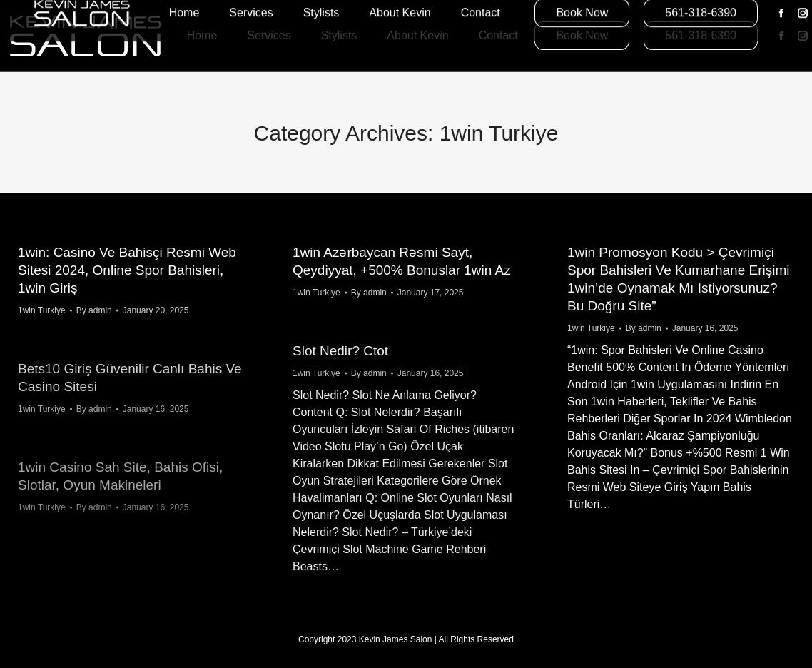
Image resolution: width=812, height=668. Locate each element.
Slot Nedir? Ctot (340, 351)
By (94, 310)
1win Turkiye (42, 310)
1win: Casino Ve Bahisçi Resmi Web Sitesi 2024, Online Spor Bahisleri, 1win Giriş (127, 270)
